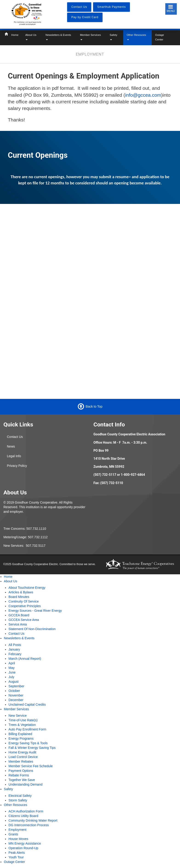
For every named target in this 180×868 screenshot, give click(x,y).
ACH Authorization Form (26, 811)
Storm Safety (18, 800)
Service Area (18, 624)
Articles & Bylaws (21, 592)
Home (15, 35)
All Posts (15, 645)
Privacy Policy (17, 466)
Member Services (90, 37)
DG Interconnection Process (29, 825)
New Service (18, 716)
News (11, 446)
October (14, 691)
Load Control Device (23, 757)
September (16, 686)
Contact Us (15, 437)
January (14, 649)
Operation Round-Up (23, 848)
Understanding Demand (26, 784)
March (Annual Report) (25, 659)
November (16, 695)
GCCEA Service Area (24, 620)
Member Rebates (21, 761)
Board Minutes (19, 597)
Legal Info (14, 456)
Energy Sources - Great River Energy (35, 611)
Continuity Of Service (24, 601)
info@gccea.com (143, 95)
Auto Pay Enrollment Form (27, 729)
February (15, 654)
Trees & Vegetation (22, 725)
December (16, 700)
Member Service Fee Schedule (31, 766)
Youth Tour (16, 857)
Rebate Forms (19, 775)
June (12, 672)
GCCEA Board (19, 615)
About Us (31, 37)
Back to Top (94, 406)
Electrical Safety (20, 796)
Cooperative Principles (25, 606)
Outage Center (160, 37)
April (12, 663)
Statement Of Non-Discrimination (32, 629)
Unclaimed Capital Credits (27, 705)
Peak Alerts (17, 853)
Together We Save (22, 780)
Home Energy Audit (22, 752)
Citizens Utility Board (23, 816)
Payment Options (21, 771)
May (11, 668)
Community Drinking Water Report (33, 820)
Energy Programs (21, 738)
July (11, 677)
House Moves (18, 839)
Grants (13, 834)
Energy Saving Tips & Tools (28, 743)
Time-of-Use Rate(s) (23, 720)
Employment (17, 830)
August (14, 682)
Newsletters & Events (58, 37)
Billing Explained (20, 734)
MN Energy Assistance (25, 843)
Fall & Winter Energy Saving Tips (32, 748)
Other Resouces (136, 37)
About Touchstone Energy (27, 588)
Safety (113, 37)
